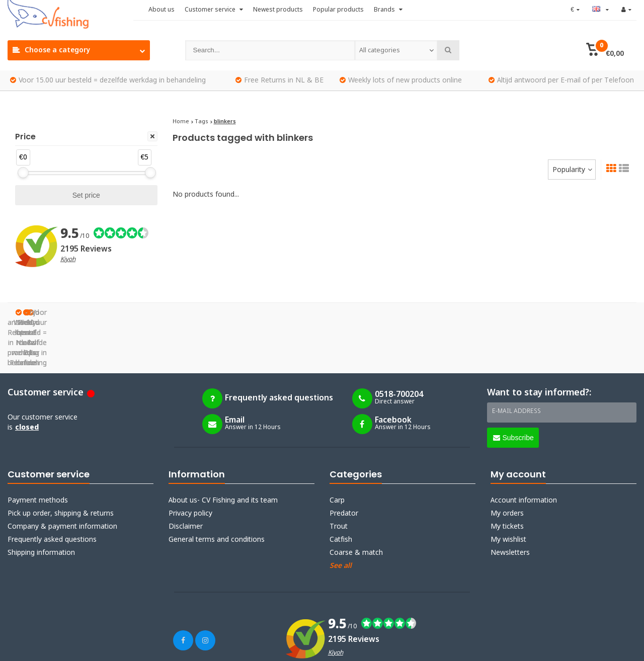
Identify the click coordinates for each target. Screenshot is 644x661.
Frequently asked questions (52, 489)
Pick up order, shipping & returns (61, 463)
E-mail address (516, 361)
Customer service (214, 10)
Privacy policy (190, 463)
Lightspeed (113, 647)
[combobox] (396, 50)
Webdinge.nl (191, 647)
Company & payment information (62, 476)
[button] (605, 50)
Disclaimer (186, 476)
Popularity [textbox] (569, 170)
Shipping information (41, 503)
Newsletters (510, 503)
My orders (507, 463)
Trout (339, 476)
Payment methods (38, 450)
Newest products (278, 10)
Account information (524, 450)
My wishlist (508, 489)
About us (162, 10)
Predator (344, 463)
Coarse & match (356, 503)
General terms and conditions (217, 489)
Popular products (338, 10)
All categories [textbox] (380, 51)
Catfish (341, 489)
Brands (388, 10)
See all (341, 516)
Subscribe (513, 387)
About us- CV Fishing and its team (223, 450)
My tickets (507, 476)
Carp (337, 450)
